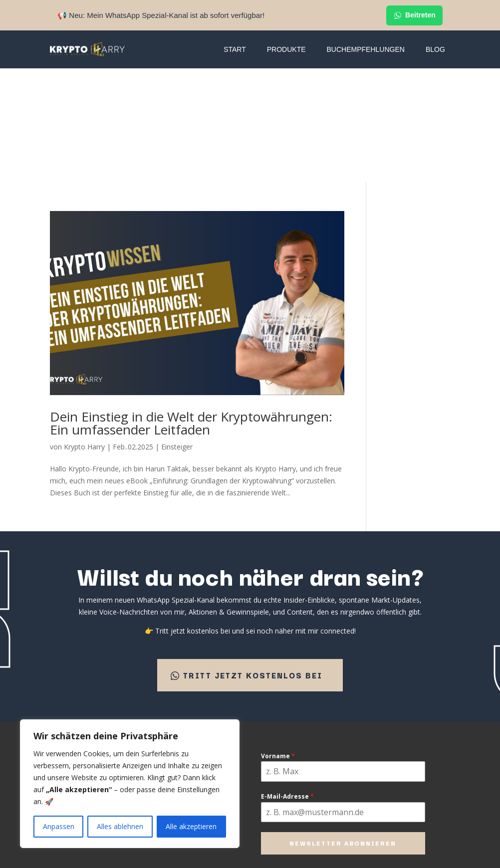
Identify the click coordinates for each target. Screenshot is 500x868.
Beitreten (414, 15)
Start (235, 49)
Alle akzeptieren (191, 826)
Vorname (278, 644)
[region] (130, 784)
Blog (435, 49)
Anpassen (59, 826)
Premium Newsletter (200, 692)
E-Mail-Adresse (287, 685)
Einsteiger (177, 333)
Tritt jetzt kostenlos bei (253, 562)
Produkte (286, 49)
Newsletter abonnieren (343, 731)
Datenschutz (272, 778)
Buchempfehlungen (366, 49)
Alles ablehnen (120, 826)
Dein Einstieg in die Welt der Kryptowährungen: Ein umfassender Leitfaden (191, 309)
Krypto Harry (84, 333)
